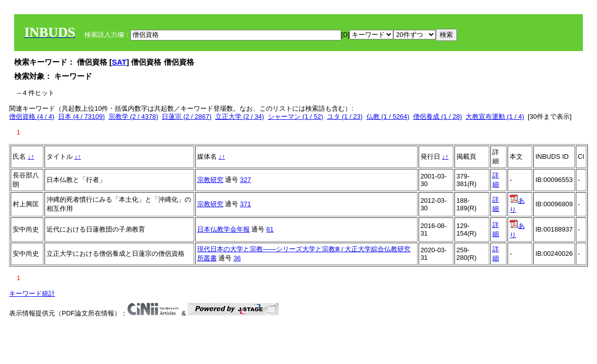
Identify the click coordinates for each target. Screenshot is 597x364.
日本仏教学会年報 (223, 229)
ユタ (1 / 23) (345, 117)
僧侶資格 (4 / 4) (32, 117)
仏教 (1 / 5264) (388, 117)
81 (270, 229)
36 (237, 258)
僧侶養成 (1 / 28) (438, 117)
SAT (119, 62)
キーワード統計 (32, 293)
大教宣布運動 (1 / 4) (495, 117)
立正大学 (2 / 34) (240, 117)
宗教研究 (210, 180)
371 (246, 204)
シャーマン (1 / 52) (296, 117)
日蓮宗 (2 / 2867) (187, 117)
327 (246, 180)
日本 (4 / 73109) (82, 117)
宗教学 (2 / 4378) (133, 117)
